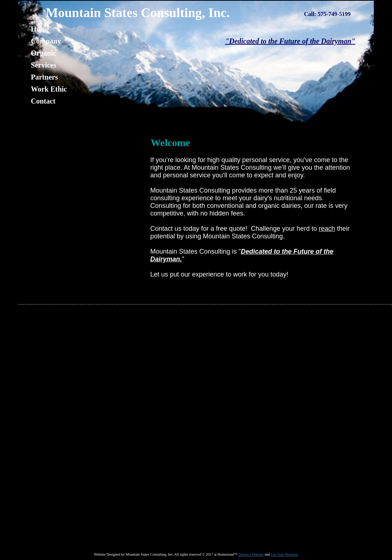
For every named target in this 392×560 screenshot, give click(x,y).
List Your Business (284, 554)
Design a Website (251, 554)
